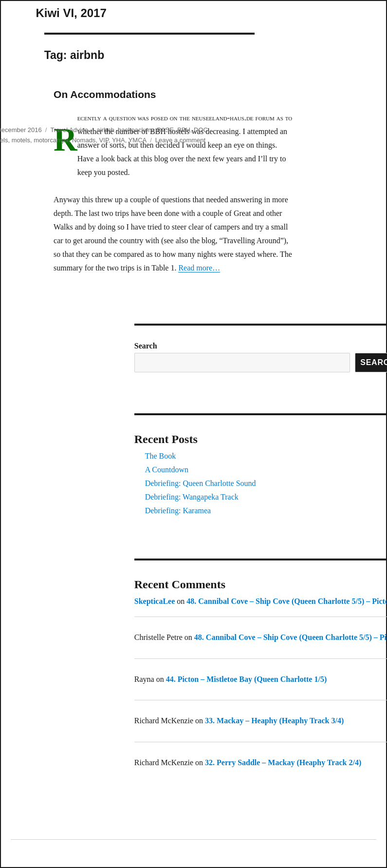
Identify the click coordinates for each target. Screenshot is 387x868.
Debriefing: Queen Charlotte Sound (201, 483)
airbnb (106, 130)
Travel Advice (69, 130)
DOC (201, 130)
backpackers (136, 130)
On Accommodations (105, 94)
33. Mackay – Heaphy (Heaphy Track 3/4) (274, 721)
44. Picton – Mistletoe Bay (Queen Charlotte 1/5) (247, 679)
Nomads (84, 140)
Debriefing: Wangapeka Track (192, 497)
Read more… (199, 268)
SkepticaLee (155, 601)
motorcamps (51, 140)
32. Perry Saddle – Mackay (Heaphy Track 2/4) (283, 762)
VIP (104, 140)
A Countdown (167, 470)
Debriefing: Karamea (178, 511)
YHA (119, 140)
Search (146, 346)
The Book (161, 456)
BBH (184, 130)
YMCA (138, 140)
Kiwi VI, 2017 (71, 13)
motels (21, 140)
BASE (165, 130)
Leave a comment (180, 140)
